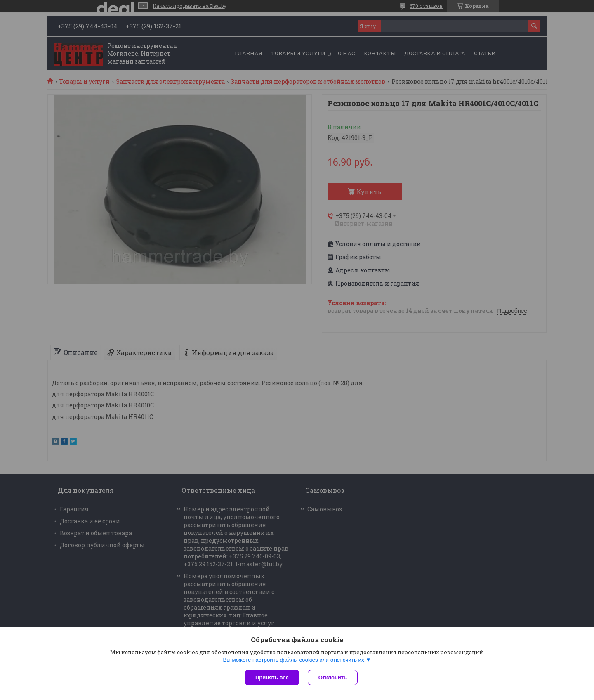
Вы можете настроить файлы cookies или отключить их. (294, 660)
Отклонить (333, 678)
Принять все (272, 678)
